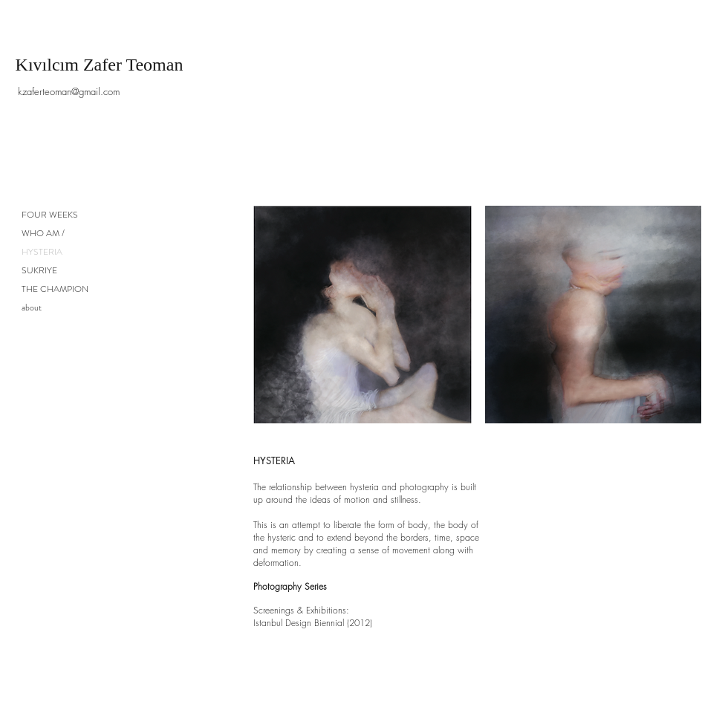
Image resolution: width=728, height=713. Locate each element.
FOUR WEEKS (50, 215)
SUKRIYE (39, 270)
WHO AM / (43, 233)
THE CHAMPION (55, 289)
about (32, 307)
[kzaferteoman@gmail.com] (69, 92)
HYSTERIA (42, 252)
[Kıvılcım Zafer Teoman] (99, 65)
